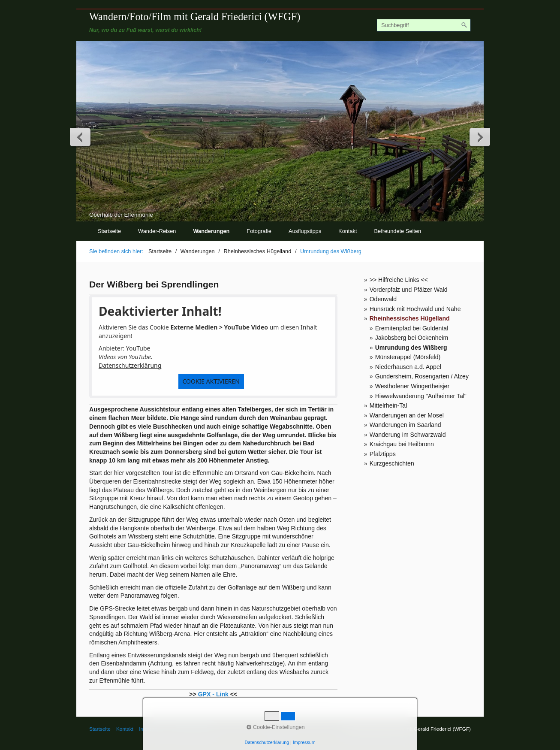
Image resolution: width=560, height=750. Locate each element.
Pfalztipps (383, 454)
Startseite (109, 231)
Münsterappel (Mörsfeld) (408, 357)
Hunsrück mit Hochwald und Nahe (415, 309)
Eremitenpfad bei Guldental (412, 328)
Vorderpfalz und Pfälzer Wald (409, 290)
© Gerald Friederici (191, 729)
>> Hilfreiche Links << (399, 280)
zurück (81, 137)
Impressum (151, 729)
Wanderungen (212, 231)
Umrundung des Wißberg (411, 348)
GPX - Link (213, 694)
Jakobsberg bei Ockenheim (412, 338)
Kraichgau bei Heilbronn (402, 444)
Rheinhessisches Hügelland (410, 318)
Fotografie (259, 231)
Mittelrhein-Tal (388, 405)
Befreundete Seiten (398, 231)
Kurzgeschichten (392, 463)
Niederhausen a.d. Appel (408, 367)
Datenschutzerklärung (130, 365)
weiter (479, 137)
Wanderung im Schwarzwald (408, 435)
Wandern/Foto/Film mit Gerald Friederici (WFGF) (195, 17)
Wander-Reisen (157, 231)
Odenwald (383, 299)
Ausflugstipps (305, 231)
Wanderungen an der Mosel (407, 415)
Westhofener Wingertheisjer (412, 386)
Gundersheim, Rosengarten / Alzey (422, 376)
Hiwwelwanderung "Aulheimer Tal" (421, 396)
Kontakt (348, 231)
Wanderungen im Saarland (405, 425)
